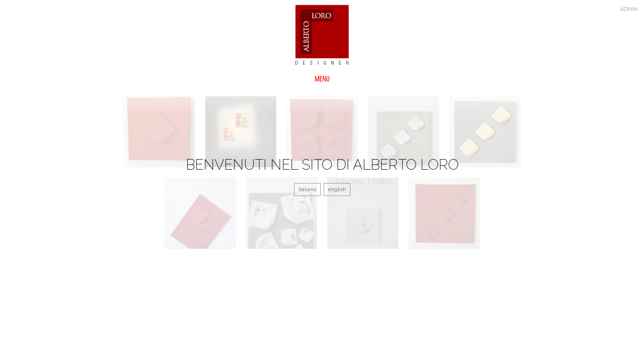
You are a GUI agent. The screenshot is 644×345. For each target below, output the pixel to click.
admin (629, 9)
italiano (307, 190)
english (337, 190)
